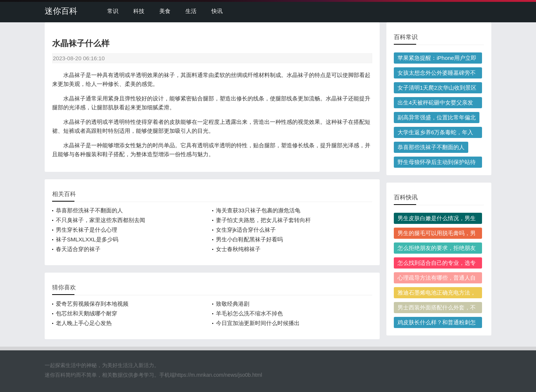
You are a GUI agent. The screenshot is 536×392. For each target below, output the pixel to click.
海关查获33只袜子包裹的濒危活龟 (258, 210)
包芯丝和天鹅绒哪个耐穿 (87, 313)
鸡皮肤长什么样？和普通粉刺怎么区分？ (437, 324)
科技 (139, 11)
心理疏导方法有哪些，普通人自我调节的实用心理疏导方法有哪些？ (437, 279)
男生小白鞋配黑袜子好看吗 (249, 239)
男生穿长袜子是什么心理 (87, 230)
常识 (113, 11)
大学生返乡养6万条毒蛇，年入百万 (435, 134)
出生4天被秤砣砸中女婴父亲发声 (435, 104)
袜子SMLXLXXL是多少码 (87, 239)
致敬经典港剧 (233, 304)
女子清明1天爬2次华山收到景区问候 (437, 89)
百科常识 (406, 37)
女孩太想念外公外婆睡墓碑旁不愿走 (437, 74)
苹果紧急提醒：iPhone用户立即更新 (437, 59)
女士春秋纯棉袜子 (238, 249)
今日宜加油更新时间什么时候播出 (258, 323)
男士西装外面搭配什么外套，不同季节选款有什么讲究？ (437, 309)
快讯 (217, 11)
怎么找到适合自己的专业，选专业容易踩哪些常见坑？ (437, 264)
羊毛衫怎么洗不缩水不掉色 (249, 313)
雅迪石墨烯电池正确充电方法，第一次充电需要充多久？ (437, 294)
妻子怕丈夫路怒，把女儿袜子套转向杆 (263, 220)
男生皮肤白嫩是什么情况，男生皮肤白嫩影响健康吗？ (437, 219)
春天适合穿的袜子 (78, 249)
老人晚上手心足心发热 (84, 323)
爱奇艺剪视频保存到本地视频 (92, 304)
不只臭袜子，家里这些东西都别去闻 (100, 220)
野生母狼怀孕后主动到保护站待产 (437, 163)
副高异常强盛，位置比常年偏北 (437, 117)
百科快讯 (406, 197)
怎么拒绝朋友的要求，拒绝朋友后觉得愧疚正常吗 (437, 249)
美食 (165, 11)
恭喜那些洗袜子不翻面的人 (89, 210)
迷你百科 (61, 11)
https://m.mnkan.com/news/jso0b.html (218, 375)
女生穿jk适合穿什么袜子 (246, 230)
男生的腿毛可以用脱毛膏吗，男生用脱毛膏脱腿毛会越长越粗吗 (437, 234)
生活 (191, 11)
